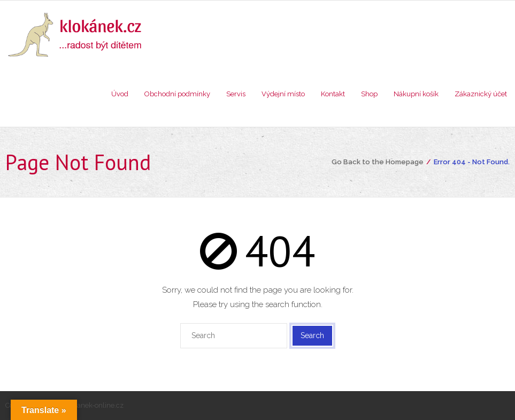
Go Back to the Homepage (378, 162)
